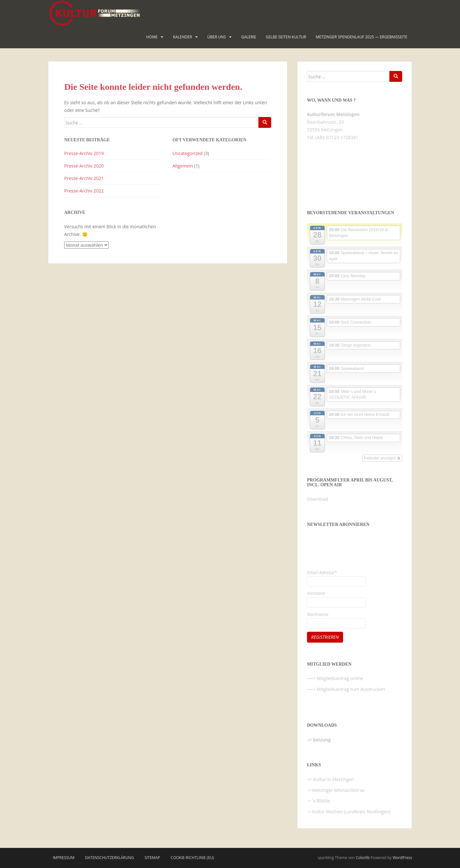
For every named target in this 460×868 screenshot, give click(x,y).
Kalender (182, 37)
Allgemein (183, 166)
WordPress (402, 858)
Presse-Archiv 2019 (84, 153)
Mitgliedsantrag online (340, 678)
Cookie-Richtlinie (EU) (192, 858)
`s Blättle (321, 801)
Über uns (217, 37)
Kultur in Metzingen (333, 779)
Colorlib (363, 858)
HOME (152, 37)
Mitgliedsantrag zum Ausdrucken (351, 689)
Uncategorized (188, 153)
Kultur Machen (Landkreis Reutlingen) (351, 812)
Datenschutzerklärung (109, 858)
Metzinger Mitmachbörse (338, 790)
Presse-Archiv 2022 (84, 191)
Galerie (249, 37)
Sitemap (152, 858)
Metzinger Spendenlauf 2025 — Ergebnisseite (361, 37)
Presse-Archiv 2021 (84, 178)
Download (318, 499)
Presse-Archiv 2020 (84, 166)
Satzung (322, 740)
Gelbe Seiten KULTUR (286, 37)
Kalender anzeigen (382, 458)
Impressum (64, 858)
